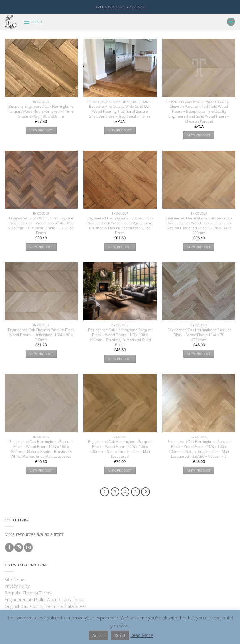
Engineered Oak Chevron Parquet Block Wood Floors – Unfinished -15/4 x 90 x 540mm (41, 335)
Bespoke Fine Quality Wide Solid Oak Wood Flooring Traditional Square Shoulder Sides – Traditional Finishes (120, 111)
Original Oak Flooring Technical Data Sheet (45, 606)
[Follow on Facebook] (9, 547)
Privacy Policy (17, 586)
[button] (33, 22)
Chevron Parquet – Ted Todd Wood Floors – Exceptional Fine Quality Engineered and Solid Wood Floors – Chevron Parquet (199, 114)
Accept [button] (98, 635)
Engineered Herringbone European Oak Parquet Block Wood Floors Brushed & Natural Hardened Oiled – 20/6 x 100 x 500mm (199, 226)
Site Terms (15, 580)
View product (41, 130)
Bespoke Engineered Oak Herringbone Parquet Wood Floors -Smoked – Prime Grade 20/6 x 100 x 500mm (41, 111)
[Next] (146, 492)
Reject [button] (120, 635)
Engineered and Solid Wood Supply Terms (45, 600)
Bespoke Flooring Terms (28, 593)
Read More (142, 635)
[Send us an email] (28, 547)
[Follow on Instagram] (19, 547)
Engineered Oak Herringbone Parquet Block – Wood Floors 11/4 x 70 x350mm (199, 335)
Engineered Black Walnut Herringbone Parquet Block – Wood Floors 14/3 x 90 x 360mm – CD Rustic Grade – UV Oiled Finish (41, 226)
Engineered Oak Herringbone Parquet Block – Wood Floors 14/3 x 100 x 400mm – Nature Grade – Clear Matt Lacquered (120, 449)
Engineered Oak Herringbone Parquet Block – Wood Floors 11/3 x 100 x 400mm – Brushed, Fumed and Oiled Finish (120, 337)
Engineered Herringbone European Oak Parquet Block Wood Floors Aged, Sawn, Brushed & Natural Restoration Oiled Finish (120, 226)
